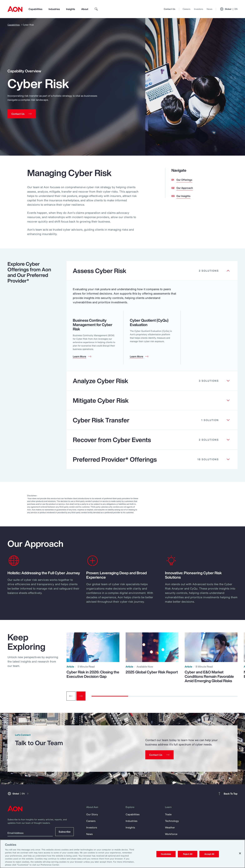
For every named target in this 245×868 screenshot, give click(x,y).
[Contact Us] (159, 755)
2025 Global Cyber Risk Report (152, 672)
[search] (96, 9)
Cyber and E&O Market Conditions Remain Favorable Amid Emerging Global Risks (209, 676)
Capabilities (35, 9)
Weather (170, 827)
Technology (172, 821)
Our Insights (183, 196)
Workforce (171, 834)
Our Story (92, 814)
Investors (199, 9)
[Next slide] (81, 696)
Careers (186, 9)
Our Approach (185, 188)
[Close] (240, 853)
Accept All (209, 854)
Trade (168, 814)
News (210, 9)
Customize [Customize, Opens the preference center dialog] (166, 854)
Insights (71, 9)
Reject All (188, 854)
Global (229, 9)
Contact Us (169, 9)
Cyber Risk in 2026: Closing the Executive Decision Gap (93, 674)
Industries (54, 9)
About (85, 9)
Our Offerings (184, 180)
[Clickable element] (152, 271)
